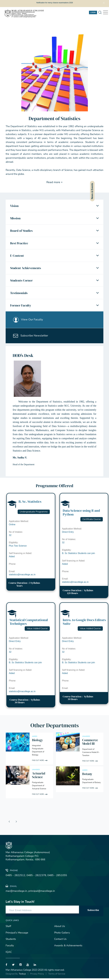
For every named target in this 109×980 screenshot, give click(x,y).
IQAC (9, 953)
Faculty (10, 947)
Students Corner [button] (21, 281)
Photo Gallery (62, 934)
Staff (8, 928)
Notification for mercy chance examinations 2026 (55, 3)
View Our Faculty (28, 321)
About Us (60, 928)
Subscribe (93, 912)
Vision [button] (14, 206)
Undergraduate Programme (34, 513)
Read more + (54, 182)
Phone (12, 872)
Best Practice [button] (19, 244)
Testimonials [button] (19, 294)
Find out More (38, 762)
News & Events (92, 191)
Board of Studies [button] (21, 231)
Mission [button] (15, 218)
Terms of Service (57, 975)
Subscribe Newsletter (31, 337)
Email (11, 888)
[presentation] (9, 823)
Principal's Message (17, 934)
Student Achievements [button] (26, 269)
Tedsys (22, 975)
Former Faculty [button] (21, 306)
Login (93, 12)
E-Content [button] (17, 256)
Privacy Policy (37, 975)
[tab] (54, 206)
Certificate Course (92, 521)
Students (11, 941)
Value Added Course (37, 630)
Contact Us (60, 941)
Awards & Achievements (68, 947)
